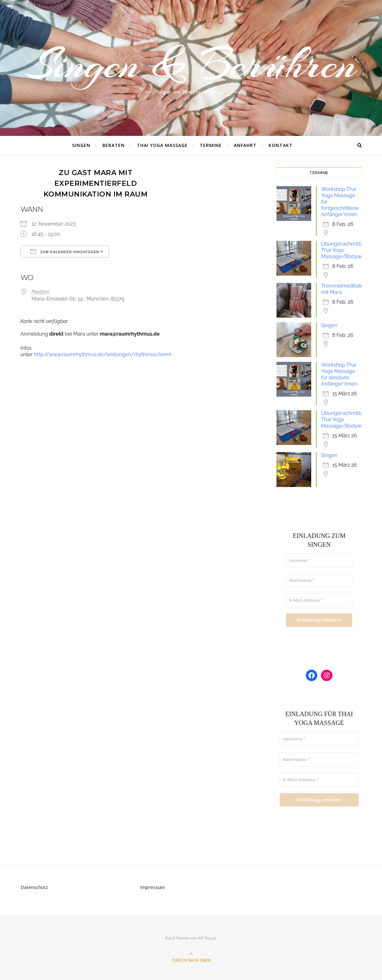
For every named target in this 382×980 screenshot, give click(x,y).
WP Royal (207, 938)
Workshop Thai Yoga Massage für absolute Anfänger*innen (339, 374)
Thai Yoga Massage (162, 145)
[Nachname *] (319, 580)
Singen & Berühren (191, 64)
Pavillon (41, 292)
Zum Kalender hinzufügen (65, 252)
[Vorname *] (319, 560)
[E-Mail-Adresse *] (319, 600)
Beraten (114, 145)
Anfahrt (245, 145)
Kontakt (281, 145)
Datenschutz (34, 887)
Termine (211, 145)
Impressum (152, 887)
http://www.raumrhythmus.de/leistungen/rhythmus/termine (106, 354)
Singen (81, 145)
